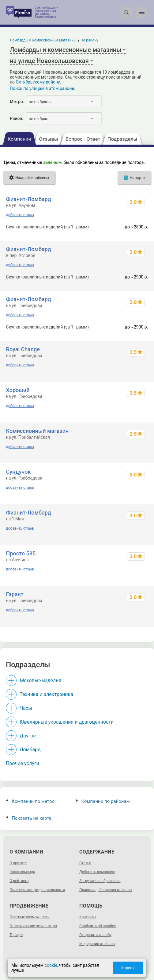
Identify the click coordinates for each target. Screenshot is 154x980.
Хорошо (128, 968)
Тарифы (16, 935)
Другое (28, 736)
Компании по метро (30, 801)
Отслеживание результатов (33, 926)
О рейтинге (19, 881)
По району (89, 40)
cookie (51, 965)
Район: (17, 119)
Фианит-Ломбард (29, 199)
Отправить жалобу (95, 935)
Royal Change (23, 349)
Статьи (85, 863)
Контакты (88, 917)
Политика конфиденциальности (37, 890)
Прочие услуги (23, 763)
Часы (26, 708)
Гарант (15, 594)
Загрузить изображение (100, 881)
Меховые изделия (40, 681)
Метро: (17, 102)
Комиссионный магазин (38, 431)
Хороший (18, 390)
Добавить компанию (97, 872)
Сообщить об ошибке (98, 926)
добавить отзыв (20, 215)
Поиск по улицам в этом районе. (43, 88)
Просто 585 (21, 553)
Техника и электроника (46, 694)
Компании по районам (103, 801)
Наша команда (22, 872)
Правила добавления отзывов (105, 890)
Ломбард (30, 750)
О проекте (18, 863)
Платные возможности (30, 917)
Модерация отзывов (97, 944)
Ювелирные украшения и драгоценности (67, 722)
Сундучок (19, 472)
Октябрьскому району (38, 82)
